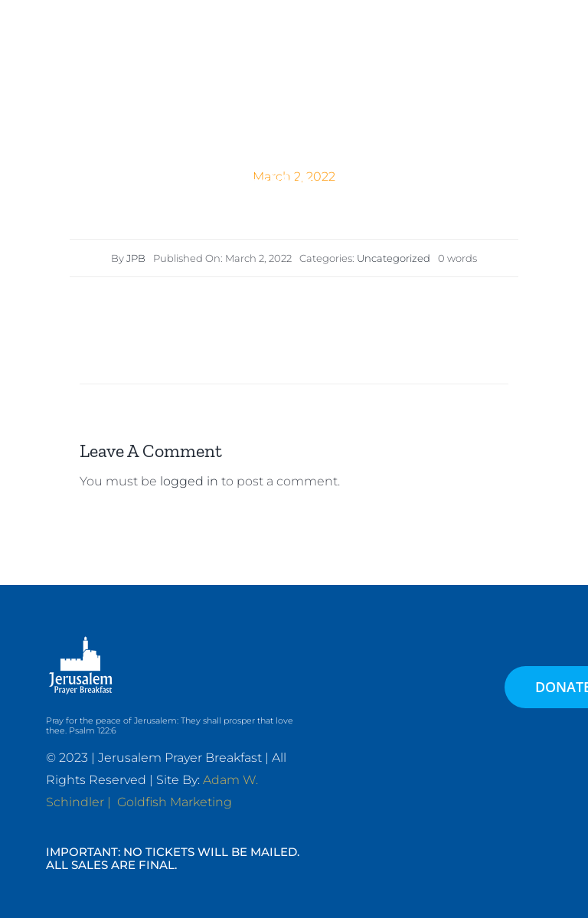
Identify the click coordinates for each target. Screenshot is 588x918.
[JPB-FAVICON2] (231, 39)
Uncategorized (394, 258)
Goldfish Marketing (175, 802)
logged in (189, 481)
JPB (136, 258)
